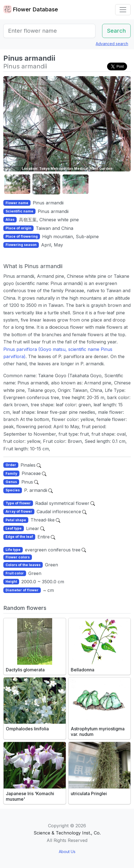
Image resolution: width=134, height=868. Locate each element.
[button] (17, 184)
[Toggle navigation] (123, 10)
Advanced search (112, 44)
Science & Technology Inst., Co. (67, 833)
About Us (67, 852)
